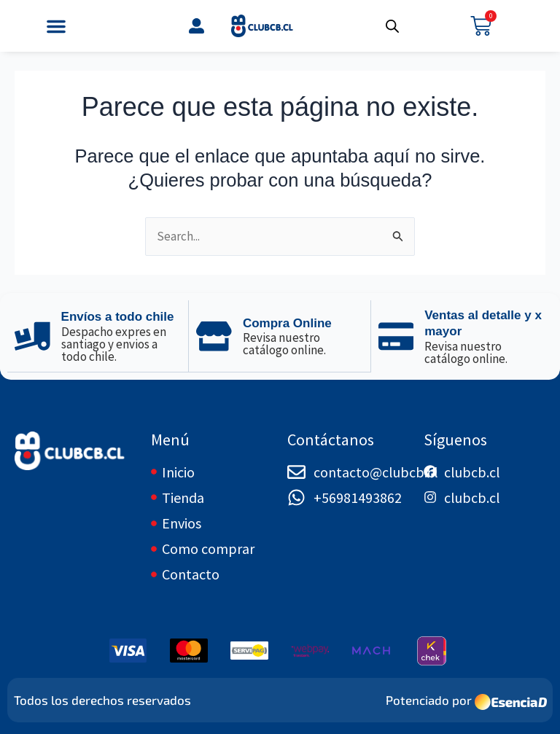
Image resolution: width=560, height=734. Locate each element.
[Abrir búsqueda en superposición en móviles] (392, 26)
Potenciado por (429, 700)
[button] (56, 26)
